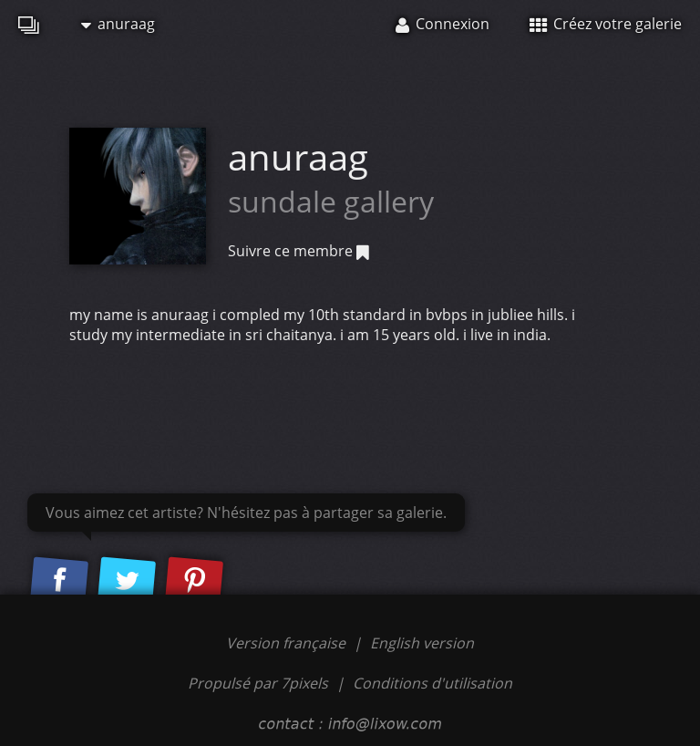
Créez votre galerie (606, 24)
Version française (288, 643)
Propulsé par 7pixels (258, 683)
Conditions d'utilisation (432, 683)
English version (422, 643)
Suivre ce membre (299, 251)
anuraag (118, 24)
